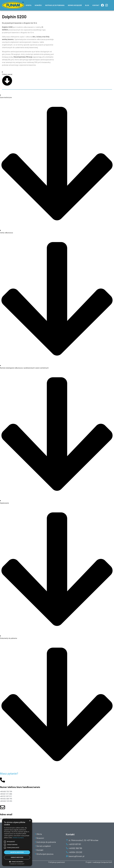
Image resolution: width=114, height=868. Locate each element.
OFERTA (29, 5)
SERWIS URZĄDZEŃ (75, 5)
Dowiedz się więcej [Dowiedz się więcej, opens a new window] (18, 838)
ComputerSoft (106, 862)
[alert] (17, 842)
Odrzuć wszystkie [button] (17, 857)
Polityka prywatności (57, 862)
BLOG (87, 5)
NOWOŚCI (38, 5)
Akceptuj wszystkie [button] (17, 852)
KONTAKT (96, 5)
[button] (17, 862)
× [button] (30, 821)
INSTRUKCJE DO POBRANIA (55, 5)
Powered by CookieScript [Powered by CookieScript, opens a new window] (17, 864)
